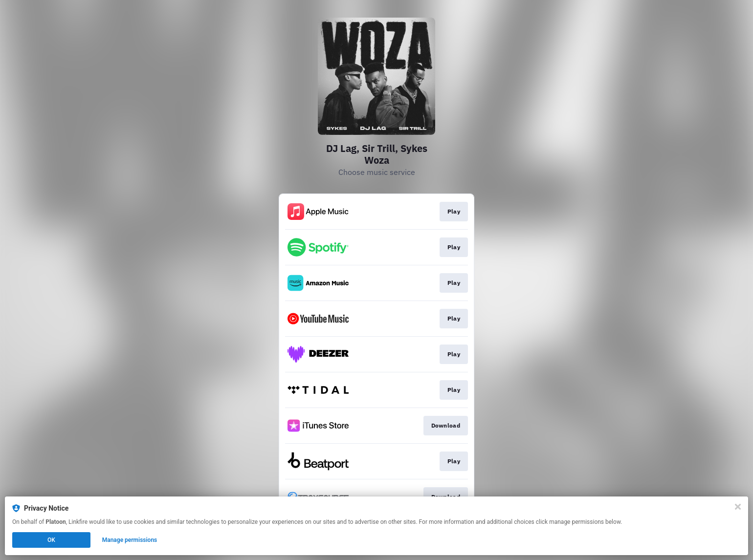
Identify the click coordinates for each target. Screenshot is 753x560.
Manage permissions (130, 540)
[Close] (738, 507)
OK (51, 540)
